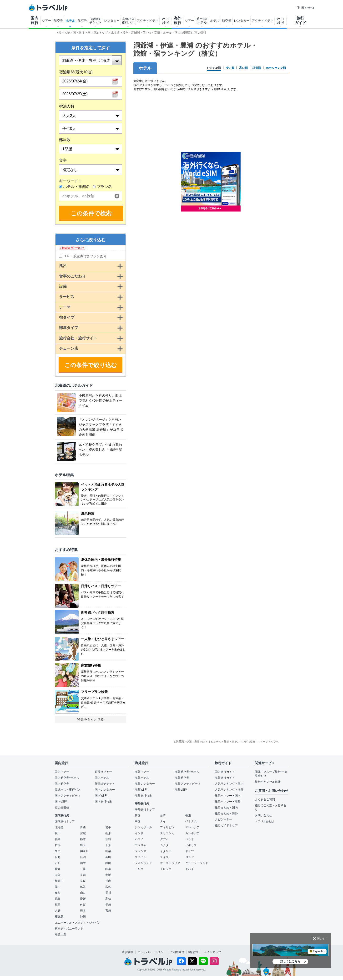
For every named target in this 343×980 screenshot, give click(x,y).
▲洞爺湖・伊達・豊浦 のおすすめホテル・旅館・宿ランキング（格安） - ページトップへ (226, 742)
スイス (164, 857)
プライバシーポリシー (152, 952)
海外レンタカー (145, 784)
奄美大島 (61, 935)
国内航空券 (62, 784)
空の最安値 (62, 808)
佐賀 (83, 905)
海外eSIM (181, 790)
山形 (108, 833)
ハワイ (139, 839)
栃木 (83, 839)
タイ (163, 821)
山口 (83, 893)
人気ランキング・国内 (229, 784)
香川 (108, 893)
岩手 (108, 827)
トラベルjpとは (265, 821)
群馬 (58, 845)
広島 (108, 887)
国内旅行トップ (65, 821)
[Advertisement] (211, 253)
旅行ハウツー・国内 (228, 796)
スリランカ (167, 833)
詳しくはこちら (290, 961)
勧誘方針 (194, 952)
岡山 (58, 887)
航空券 (58, 21)
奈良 (83, 881)
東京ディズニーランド (69, 929)
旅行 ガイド (300, 20)
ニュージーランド (197, 863)
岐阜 (108, 869)
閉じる (321, 938)
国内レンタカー (105, 790)
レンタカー (112, 21)
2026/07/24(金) (75, 81)
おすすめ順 (214, 68)
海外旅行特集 (143, 796)
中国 (138, 821)
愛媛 (83, 899)
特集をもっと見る (91, 719)
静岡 (108, 863)
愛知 (58, 869)
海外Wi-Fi (141, 790)
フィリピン (167, 827)
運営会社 (128, 952)
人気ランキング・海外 (229, 790)
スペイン (141, 857)
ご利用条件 (177, 952)
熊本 (83, 911)
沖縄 (83, 917)
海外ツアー (142, 772)
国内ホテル (102, 778)
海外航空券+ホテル (187, 772)
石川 (58, 863)
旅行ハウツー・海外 (228, 802)
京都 (83, 875)
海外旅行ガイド (225, 778)
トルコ (139, 869)
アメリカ (141, 845)
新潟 (83, 857)
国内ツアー (62, 772)
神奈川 (84, 851)
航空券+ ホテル (202, 21)
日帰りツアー (103, 772)
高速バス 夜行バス (128, 21)
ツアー (47, 21)
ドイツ (190, 851)
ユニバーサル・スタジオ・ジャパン (78, 923)
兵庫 (108, 881)
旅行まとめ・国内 (226, 808)
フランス (141, 851)
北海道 (59, 827)
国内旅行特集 (103, 802)
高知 (108, 899)
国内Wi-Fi (101, 796)
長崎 (108, 905)
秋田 (58, 833)
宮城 (83, 833)
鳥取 (83, 887)
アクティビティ (148, 21)
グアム (164, 839)
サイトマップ (212, 952)
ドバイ (190, 869)
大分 (58, 911)
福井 (83, 863)
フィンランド (143, 863)
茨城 (108, 839)
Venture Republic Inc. (174, 970)
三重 (83, 869)
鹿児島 (59, 917)
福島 (58, 839)
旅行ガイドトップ (226, 825)
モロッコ (166, 869)
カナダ (164, 845)
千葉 (108, 845)
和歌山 (59, 881)
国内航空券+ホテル (67, 778)
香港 (188, 815)
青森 (83, 827)
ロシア (190, 857)
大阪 (108, 875)
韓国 (138, 815)
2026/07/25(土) (75, 94)
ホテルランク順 (276, 68)
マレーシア (192, 827)
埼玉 (83, 845)
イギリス (191, 845)
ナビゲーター (223, 819)
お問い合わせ (263, 815)
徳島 (58, 899)
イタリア (166, 851)
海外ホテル (142, 778)
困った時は (305, 8)
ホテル (70, 21)
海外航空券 (182, 778)
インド (139, 833)
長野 (58, 857)
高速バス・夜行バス (68, 790)
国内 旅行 (35, 20)
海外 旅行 (177, 20)
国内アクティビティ (68, 796)
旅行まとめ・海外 (226, 813)
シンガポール (143, 827)
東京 (58, 851)
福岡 (58, 905)
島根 (58, 893)
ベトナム (191, 821)
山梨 (108, 851)
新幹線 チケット (96, 21)
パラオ (190, 839)
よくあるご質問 (265, 799)
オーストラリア (170, 863)
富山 (108, 857)
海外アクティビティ (188, 784)
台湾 (163, 815)
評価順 (257, 68)
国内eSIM (61, 802)
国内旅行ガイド (225, 772)
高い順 (243, 68)
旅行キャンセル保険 (268, 782)
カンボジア (192, 833)
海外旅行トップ (145, 809)
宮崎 (108, 911)
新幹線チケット (105, 784)
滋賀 (58, 875)
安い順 (230, 68)
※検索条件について (72, 248)
